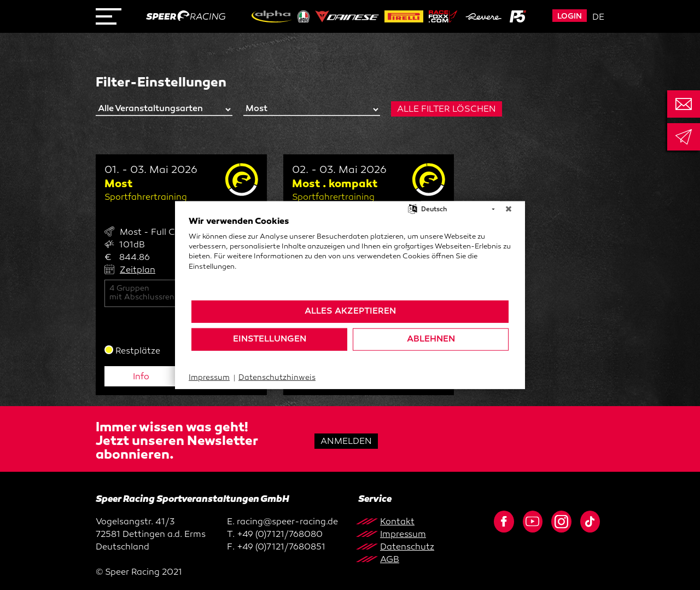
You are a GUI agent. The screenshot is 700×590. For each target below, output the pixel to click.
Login (570, 17)
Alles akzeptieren (350, 311)
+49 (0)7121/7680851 (281, 548)
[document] (350, 258)
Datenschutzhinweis (277, 378)
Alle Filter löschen (447, 110)
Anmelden (346, 442)
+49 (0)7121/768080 (280, 535)
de (598, 18)
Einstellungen (270, 339)
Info (141, 377)
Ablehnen (431, 339)
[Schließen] (509, 210)
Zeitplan (138, 271)
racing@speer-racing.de (287, 522)
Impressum (209, 378)
